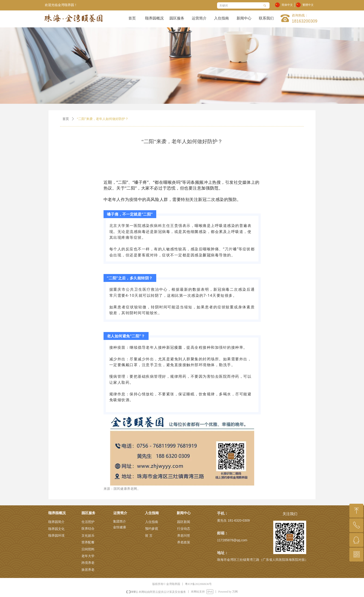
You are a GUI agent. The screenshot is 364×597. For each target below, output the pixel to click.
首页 (66, 119)
